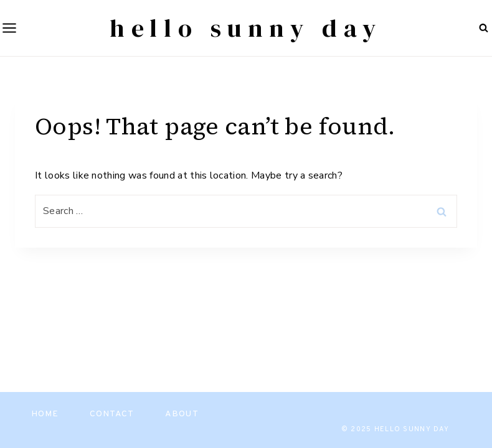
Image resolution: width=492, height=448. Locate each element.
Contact (112, 414)
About (182, 414)
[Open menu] (9, 28)
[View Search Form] (483, 28)
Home (45, 414)
